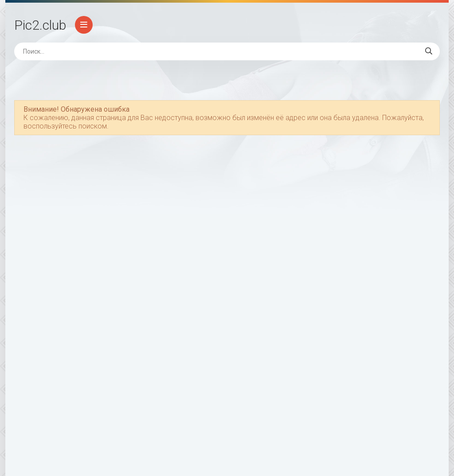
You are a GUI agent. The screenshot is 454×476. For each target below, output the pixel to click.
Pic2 (40, 25)
